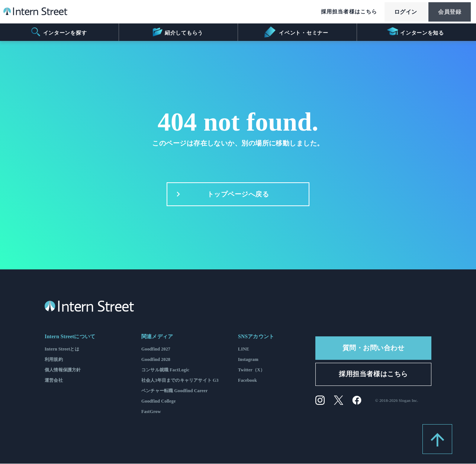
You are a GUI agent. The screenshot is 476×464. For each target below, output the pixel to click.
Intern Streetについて (70, 337)
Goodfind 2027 (156, 349)
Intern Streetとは (62, 349)
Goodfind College (159, 401)
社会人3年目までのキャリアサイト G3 (180, 381)
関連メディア (157, 337)
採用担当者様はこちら (342, 12)
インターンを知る (416, 32)
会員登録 (448, 12)
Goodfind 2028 (156, 360)
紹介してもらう (177, 32)
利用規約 (54, 360)
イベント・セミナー (296, 32)
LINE (244, 349)
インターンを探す (59, 32)
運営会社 (54, 381)
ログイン (400, 12)
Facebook (247, 381)
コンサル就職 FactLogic (165, 370)
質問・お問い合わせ (374, 348)
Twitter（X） (251, 370)
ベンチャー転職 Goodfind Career (175, 391)
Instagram (248, 360)
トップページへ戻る (221, 195)
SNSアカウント (256, 337)
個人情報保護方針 (63, 370)
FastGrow (151, 412)
